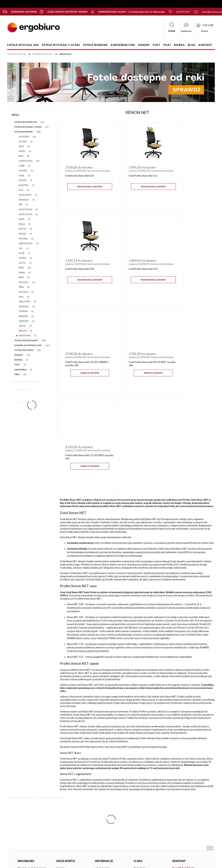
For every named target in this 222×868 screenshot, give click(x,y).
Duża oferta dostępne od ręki (62, 12)
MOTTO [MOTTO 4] (23, 229)
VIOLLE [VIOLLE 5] (22, 326)
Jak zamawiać (102, 775)
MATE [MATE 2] (22, 219)
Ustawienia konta (65, 787)
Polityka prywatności (106, 787)
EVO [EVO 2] (21, 190)
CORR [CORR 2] (22, 166)
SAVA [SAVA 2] (21, 287)
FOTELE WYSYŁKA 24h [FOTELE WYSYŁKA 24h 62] (26, 122)
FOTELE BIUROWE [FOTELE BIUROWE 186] (24, 132)
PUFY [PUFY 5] (17, 365)
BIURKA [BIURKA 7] (18, 360)
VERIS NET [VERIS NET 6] (24, 321)
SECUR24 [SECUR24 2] (23, 292)
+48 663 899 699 (185, 781)
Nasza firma (140, 775)
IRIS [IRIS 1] (20, 204)
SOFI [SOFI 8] (21, 297)
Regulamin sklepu (104, 781)
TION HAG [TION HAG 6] (24, 306)
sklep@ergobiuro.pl (186, 787)
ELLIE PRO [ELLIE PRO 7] (24, 185)
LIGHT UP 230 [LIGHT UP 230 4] (25, 209)
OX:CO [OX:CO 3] (22, 263)
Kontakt (60, 775)
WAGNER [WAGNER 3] (23, 316)
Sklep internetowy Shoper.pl (106, 828)
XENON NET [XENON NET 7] (25, 335)
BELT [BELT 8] (21, 156)
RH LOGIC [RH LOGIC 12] (24, 282)
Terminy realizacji (104, 805)
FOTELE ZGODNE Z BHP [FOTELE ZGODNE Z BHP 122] (26, 340)
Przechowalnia (64, 793)
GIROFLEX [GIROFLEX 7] (24, 200)
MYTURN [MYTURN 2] (23, 239)
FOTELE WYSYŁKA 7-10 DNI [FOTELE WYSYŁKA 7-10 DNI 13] (28, 127)
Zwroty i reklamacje (105, 793)
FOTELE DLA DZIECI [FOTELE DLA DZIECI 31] (24, 350)
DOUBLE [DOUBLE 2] (23, 170)
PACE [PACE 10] (21, 268)
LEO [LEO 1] (21, 248)
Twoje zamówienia (66, 781)
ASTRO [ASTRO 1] (22, 151)
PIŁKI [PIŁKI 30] (17, 374)
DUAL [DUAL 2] (22, 175)
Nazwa (191, 97)
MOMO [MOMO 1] (23, 234)
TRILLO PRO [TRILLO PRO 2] (25, 301)
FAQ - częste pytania (28, 786)
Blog (136, 787)
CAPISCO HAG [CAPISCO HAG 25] (26, 161)
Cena (207, 97)
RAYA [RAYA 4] (21, 277)
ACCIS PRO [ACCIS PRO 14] (24, 137)
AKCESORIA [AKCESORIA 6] (20, 370)
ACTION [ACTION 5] (23, 141)
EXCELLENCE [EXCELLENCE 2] (25, 195)
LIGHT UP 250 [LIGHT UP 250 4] (25, 214)
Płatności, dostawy (105, 799)
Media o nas (140, 793)
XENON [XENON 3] (23, 331)
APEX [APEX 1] (21, 146)
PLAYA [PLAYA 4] (22, 272)
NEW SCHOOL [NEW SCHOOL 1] (26, 243)
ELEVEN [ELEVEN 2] (23, 180)
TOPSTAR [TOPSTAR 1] (23, 311)
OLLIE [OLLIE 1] (22, 253)
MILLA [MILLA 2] (22, 224)
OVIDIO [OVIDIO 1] (23, 258)
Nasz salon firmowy (144, 781)
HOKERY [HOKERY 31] (19, 355)
